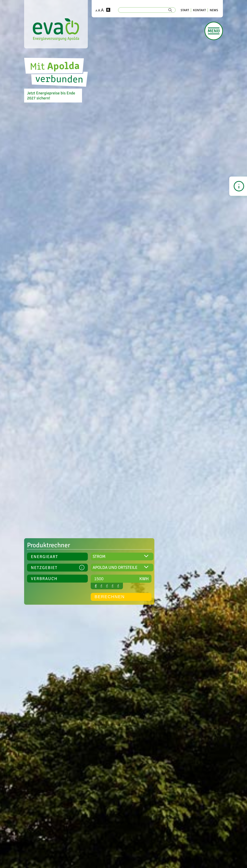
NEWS (214, 10)
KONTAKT (199, 10)
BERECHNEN (110, 597)
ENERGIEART (44, 557)
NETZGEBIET (58, 568)
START (185, 10)
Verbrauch (44, 579)
